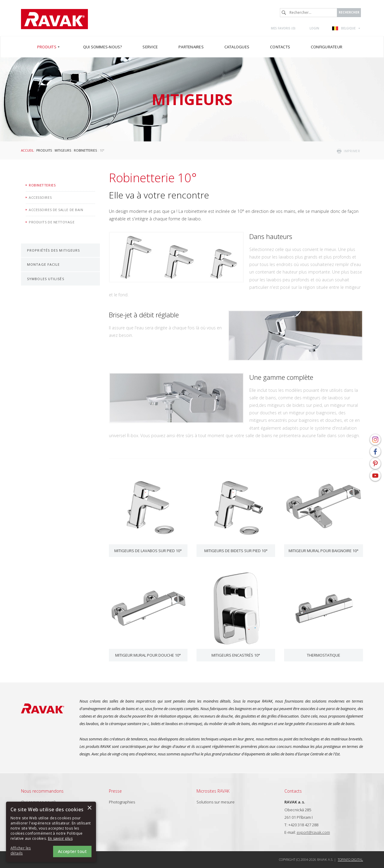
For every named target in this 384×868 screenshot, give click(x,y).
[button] (27, 851)
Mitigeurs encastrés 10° (236, 655)
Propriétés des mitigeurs (53, 250)
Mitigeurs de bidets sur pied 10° (236, 551)
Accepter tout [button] (72, 851)
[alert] (51, 832)
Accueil (27, 150)
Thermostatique (324, 655)
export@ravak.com (313, 832)
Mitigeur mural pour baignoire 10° (324, 551)
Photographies (122, 802)
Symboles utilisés (46, 279)
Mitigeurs (63, 150)
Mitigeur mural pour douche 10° (148, 655)
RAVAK (54, 19)
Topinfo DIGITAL (350, 859)
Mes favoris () (283, 28)
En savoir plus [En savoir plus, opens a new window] (60, 838)
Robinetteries (85, 150)
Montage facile (43, 264)
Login (314, 28)
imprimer (352, 151)
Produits (44, 150)
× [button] (89, 808)
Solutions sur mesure (216, 802)
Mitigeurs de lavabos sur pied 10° (148, 551)
